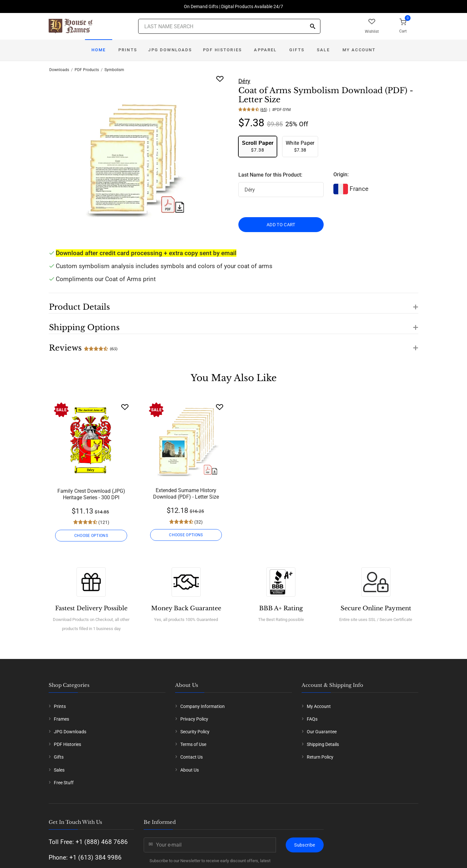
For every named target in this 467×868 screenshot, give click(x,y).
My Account (359, 50)
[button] (233, 303)
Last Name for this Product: (270, 175)
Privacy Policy (194, 719)
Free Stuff (64, 783)
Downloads (59, 70)
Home (99, 50)
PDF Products (87, 70)
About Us (190, 770)
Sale (323, 50)
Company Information (203, 706)
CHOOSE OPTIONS (91, 536)
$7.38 (258, 146)
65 (264, 110)
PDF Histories (222, 50)
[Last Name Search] (229, 26)
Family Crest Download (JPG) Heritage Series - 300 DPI (91, 494)
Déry (244, 81)
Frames (61, 719)
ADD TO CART (281, 225)
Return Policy (320, 757)
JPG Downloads (170, 50)
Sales (59, 770)
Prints (128, 50)
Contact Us (192, 757)
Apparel (265, 50)
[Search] (313, 27)
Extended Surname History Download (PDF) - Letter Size (186, 494)
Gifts (297, 50)
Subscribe (305, 845)
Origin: (341, 174)
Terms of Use (193, 744)
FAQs (312, 719)
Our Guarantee (322, 732)
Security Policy (195, 732)
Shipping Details (323, 744)
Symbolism (114, 70)
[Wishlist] (125, 407)
